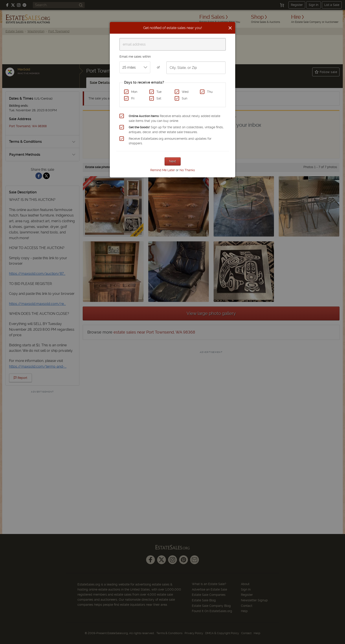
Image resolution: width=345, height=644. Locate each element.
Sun (184, 98)
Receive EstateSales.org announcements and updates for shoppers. (170, 141)
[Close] (230, 28)
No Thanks (187, 170)
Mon (134, 92)
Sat (159, 98)
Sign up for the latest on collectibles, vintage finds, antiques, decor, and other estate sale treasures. (176, 130)
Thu (210, 92)
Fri (133, 98)
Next (173, 161)
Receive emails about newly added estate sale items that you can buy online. (174, 118)
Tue (159, 92)
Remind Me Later (163, 170)
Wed (185, 92)
